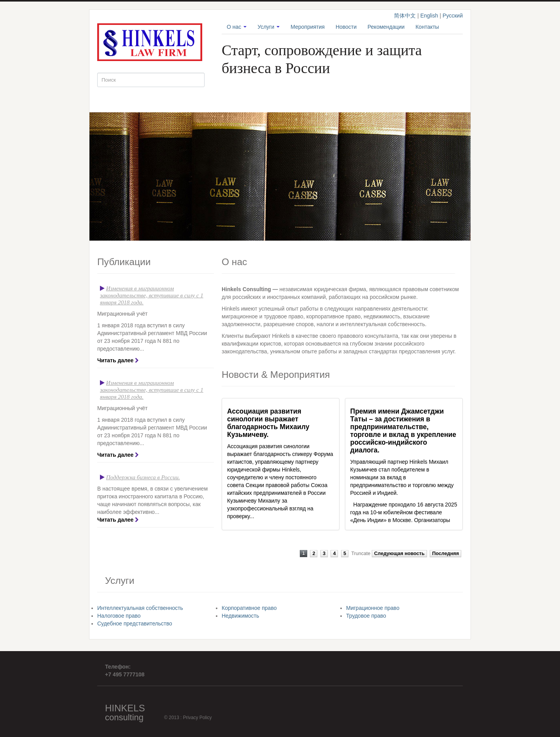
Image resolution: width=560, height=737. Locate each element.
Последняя (445, 554)
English (429, 16)
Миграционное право (373, 608)
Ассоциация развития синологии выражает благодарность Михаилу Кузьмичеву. (268, 423)
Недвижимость (240, 616)
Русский (453, 16)
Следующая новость (399, 554)
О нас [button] (237, 27)
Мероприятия (308, 27)
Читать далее (115, 360)
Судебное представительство (135, 623)
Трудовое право (366, 616)
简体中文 (405, 16)
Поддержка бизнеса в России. (143, 477)
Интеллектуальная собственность (140, 608)
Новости (346, 27)
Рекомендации (386, 27)
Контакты (427, 27)
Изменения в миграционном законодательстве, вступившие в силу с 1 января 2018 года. (152, 295)
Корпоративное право (249, 608)
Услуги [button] (269, 27)
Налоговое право (119, 616)
